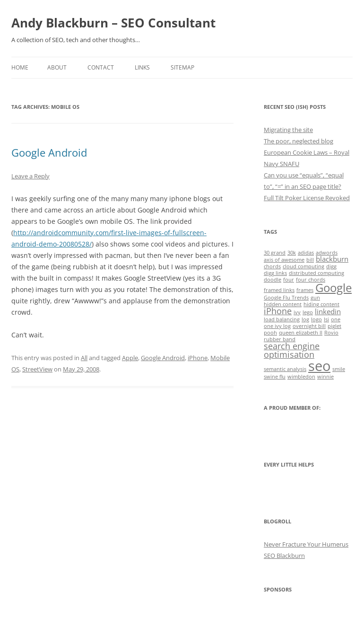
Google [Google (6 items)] (334, 288)
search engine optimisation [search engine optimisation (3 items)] (292, 350)
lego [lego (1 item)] (308, 312)
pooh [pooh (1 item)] (270, 333)
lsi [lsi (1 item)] (326, 319)
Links (142, 67)
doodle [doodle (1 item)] (273, 280)
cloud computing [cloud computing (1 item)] (303, 266)
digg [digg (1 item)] (331, 266)
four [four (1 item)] (289, 280)
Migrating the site (288, 130)
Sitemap (182, 67)
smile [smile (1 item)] (339, 369)
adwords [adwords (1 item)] (327, 253)
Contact (101, 67)
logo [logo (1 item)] (316, 319)
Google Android (49, 152)
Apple (130, 358)
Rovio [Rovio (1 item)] (331, 333)
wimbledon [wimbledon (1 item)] (301, 377)
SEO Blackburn (284, 556)
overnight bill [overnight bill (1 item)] (309, 326)
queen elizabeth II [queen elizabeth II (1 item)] (301, 333)
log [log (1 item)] (305, 319)
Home (20, 67)
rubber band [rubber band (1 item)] (280, 339)
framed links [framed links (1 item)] (279, 290)
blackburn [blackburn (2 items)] (332, 259)
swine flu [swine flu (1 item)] (275, 377)
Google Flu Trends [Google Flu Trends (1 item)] (286, 298)
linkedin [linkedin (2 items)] (328, 311)
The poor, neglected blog (299, 141)
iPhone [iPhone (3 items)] (278, 311)
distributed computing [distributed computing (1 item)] (316, 273)
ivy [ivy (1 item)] (297, 312)
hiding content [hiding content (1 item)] (321, 304)
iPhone (198, 358)
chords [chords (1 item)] (272, 266)
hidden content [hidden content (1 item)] (283, 304)
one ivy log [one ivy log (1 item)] (277, 326)
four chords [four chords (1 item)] (311, 280)
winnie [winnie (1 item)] (325, 377)
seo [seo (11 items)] (319, 366)
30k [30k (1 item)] (292, 253)
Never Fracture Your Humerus (306, 544)
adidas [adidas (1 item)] (306, 253)
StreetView (37, 369)
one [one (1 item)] (336, 319)
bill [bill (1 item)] (310, 260)
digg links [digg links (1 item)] (275, 273)
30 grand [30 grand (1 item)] (275, 253)
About (57, 67)
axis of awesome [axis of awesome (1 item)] (284, 260)
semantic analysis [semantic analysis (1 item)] (285, 369)
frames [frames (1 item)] (305, 290)
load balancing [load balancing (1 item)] (282, 319)
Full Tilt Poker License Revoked (307, 198)
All (84, 358)
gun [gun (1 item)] (315, 298)
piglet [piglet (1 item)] (334, 326)
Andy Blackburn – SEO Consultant (113, 23)
